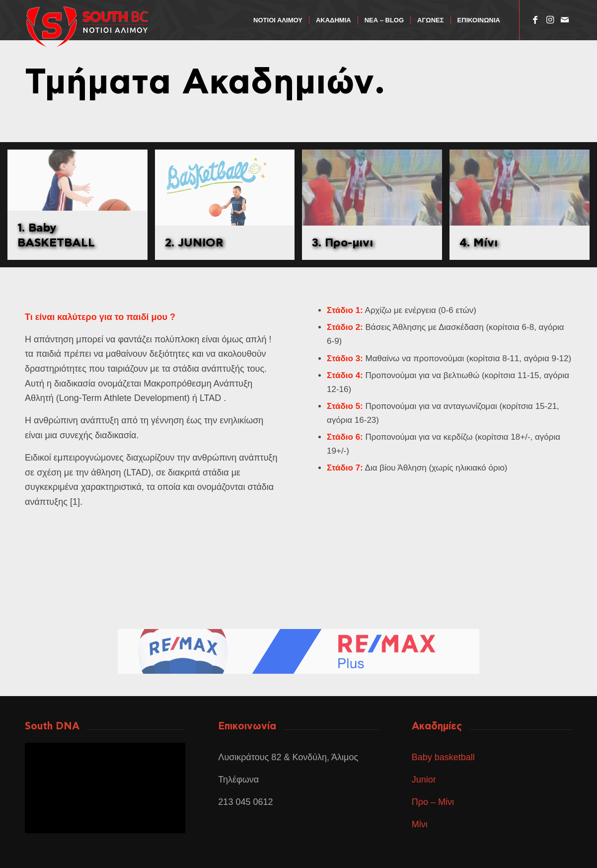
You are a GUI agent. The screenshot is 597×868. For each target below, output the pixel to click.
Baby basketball (443, 757)
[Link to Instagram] (550, 20)
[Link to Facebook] (535, 20)
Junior (425, 780)
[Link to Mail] (565, 20)
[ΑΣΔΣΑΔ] (94, 27)
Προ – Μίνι (433, 802)
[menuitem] (278, 20)
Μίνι (420, 824)
